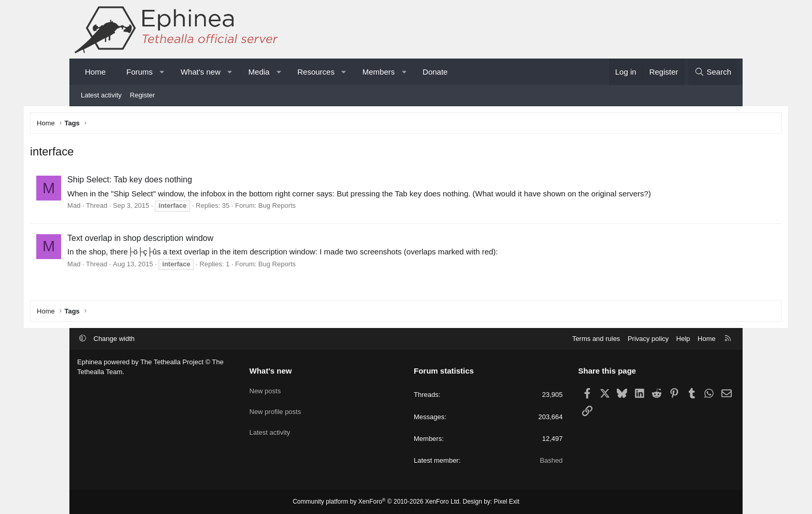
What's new (201, 72)
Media (259, 72)
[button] (162, 72)
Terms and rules (596, 339)
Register (142, 95)
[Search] (713, 72)
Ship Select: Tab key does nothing (177, 182)
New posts (265, 388)
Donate (435, 72)
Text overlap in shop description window (187, 240)
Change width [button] (114, 339)
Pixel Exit (507, 502)
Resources (316, 72)
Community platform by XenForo (377, 502)
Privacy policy (648, 339)
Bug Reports (324, 208)
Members (379, 72)
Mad (121, 208)
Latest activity (101, 95)
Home (95, 72)
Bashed (551, 460)
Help (683, 339)
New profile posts (275, 408)
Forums (140, 72)
